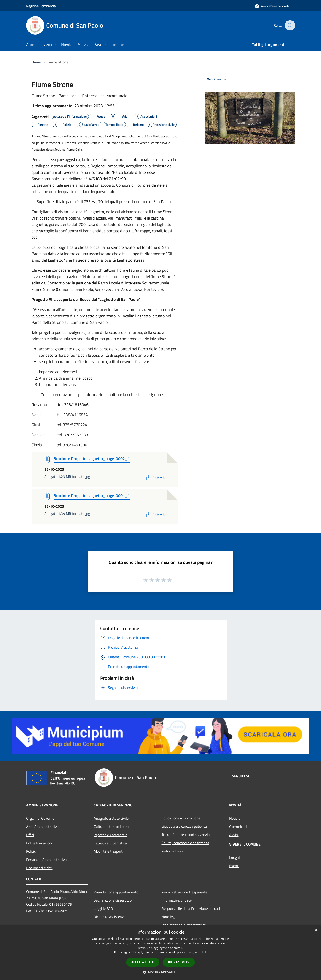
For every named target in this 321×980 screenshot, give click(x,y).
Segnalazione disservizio (113, 900)
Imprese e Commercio (111, 835)
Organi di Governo (40, 818)
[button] (161, 972)
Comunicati (238, 827)
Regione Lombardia (41, 6)
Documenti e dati (39, 868)
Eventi (234, 866)
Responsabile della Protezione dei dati (191, 908)
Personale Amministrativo (46, 860)
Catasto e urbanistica (110, 843)
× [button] (316, 930)
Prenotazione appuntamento (116, 892)
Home (36, 62)
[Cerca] (290, 25)
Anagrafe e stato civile (111, 818)
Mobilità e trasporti (109, 851)
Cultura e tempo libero (111, 827)
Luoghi (235, 857)
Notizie (235, 818)
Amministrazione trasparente (184, 892)
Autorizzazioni (173, 851)
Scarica (155, 477)
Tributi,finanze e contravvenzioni (187, 835)
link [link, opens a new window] (204, 952)
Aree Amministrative (42, 827)
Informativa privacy (177, 900)
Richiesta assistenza (110, 917)
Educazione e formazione (181, 818)
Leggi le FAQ (103, 908)
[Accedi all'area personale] (272, 6)
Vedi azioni (217, 79)
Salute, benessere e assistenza (185, 843)
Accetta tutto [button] (143, 962)
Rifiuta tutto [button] (179, 962)
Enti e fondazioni (39, 843)
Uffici (30, 835)
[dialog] (160, 953)
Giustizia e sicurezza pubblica (184, 826)
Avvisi (234, 835)
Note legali (170, 917)
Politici (31, 851)
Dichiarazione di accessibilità (184, 925)
